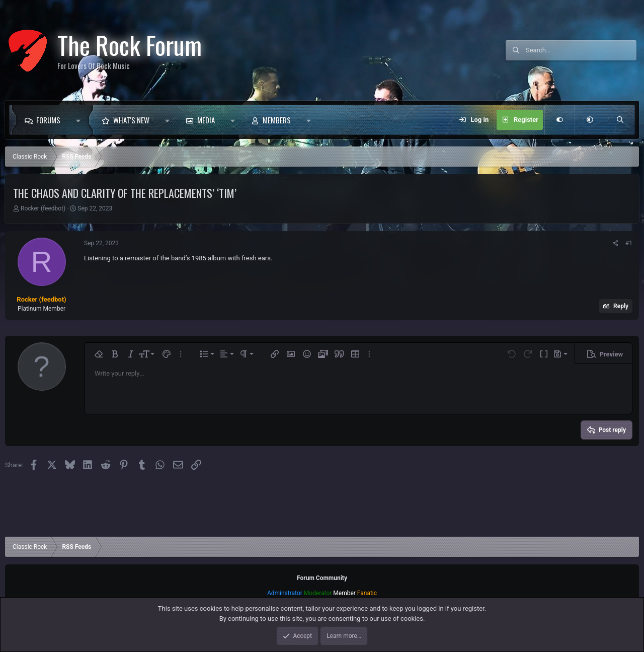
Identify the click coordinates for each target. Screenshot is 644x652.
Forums (48, 120)
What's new (131, 120)
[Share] (615, 243)
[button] (81, 120)
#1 (629, 243)
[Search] (581, 50)
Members (277, 120)
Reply (621, 306)
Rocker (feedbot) (43, 208)
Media (206, 120)
